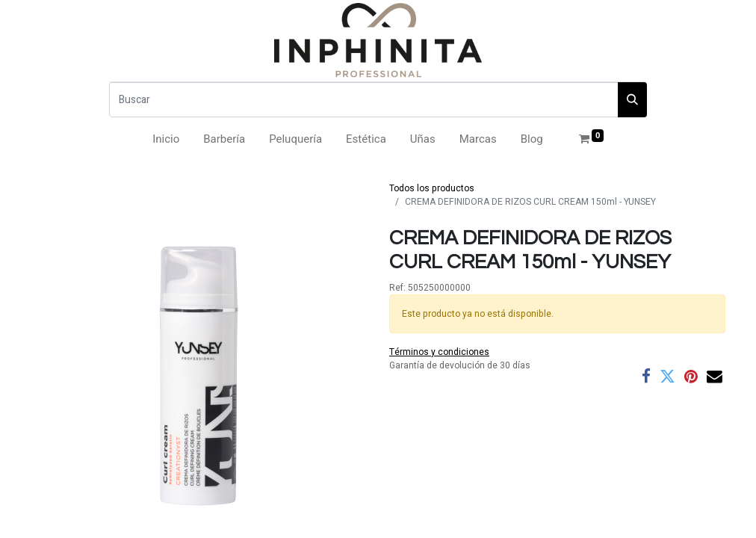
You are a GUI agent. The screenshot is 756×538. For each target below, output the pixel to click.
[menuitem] (166, 139)
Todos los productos (432, 188)
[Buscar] (364, 100)
